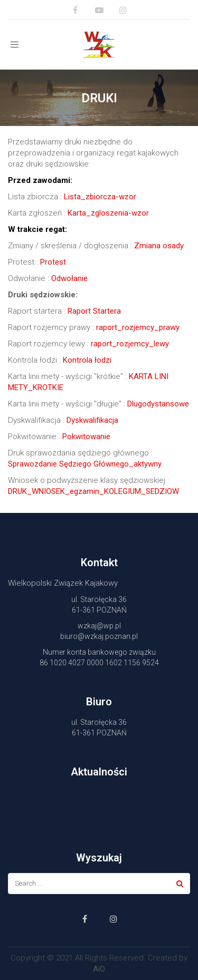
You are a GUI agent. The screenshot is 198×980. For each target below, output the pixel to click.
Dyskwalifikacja (92, 420)
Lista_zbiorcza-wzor (100, 197)
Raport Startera (94, 311)
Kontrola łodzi (87, 360)
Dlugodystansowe (158, 404)
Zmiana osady (159, 246)
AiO (99, 969)
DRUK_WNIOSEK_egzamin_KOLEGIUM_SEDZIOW (93, 491)
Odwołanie (69, 278)
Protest (53, 262)
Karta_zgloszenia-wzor (108, 213)
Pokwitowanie (86, 436)
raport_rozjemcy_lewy (130, 344)
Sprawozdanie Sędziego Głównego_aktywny (85, 464)
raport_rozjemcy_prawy (138, 327)
